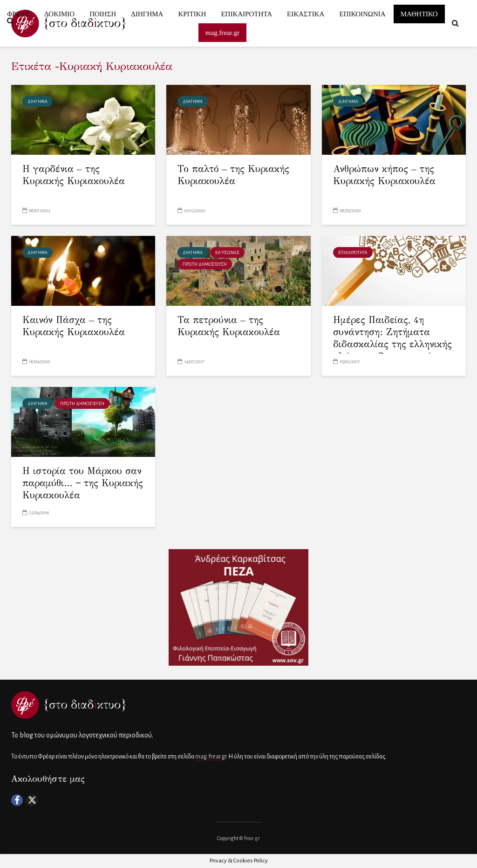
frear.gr (252, 838)
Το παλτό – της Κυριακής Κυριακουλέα (233, 175)
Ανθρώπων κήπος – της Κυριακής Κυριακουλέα (384, 175)
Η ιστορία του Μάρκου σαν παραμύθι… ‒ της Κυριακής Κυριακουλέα (83, 483)
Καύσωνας (227, 253)
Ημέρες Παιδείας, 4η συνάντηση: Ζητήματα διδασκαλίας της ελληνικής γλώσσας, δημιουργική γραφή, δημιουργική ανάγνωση (392, 350)
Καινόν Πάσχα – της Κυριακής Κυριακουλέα (74, 326)
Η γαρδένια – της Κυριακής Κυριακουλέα (74, 175)
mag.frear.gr (211, 757)
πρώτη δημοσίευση (205, 264)
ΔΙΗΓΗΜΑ (37, 102)
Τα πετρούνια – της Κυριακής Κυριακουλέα (229, 326)
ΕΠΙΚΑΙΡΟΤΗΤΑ (353, 253)
